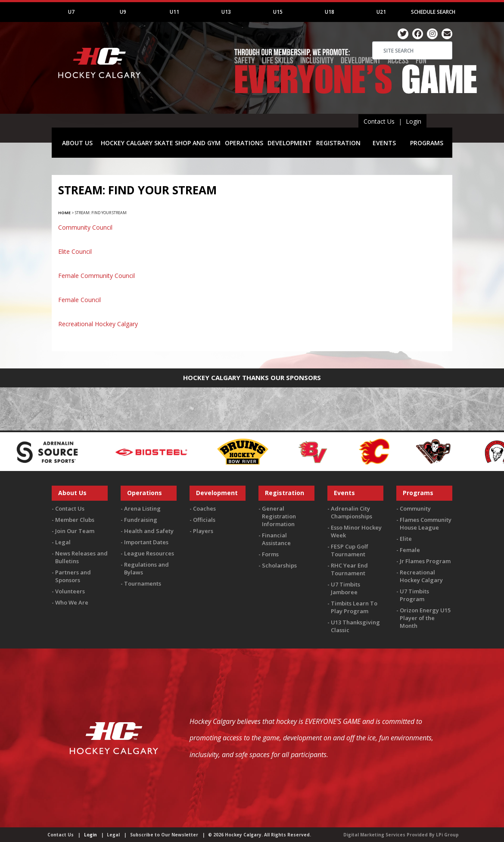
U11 (174, 12)
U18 (330, 12)
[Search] (412, 50)
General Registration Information (279, 516)
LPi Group (447, 835)
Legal (63, 542)
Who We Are (72, 602)
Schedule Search (433, 12)
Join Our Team (75, 531)
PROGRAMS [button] (427, 143)
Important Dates (146, 542)
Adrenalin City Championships (352, 512)
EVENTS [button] (384, 143)
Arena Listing (142, 508)
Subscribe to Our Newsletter (164, 835)
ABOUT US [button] (77, 143)
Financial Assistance (276, 539)
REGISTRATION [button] (338, 143)
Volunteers (70, 591)
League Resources (149, 553)
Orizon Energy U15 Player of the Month (425, 618)
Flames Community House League (426, 524)
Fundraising (141, 520)
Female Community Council (96, 276)
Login (414, 121)
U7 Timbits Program (414, 595)
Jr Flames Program (425, 561)
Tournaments (143, 583)
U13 (226, 12)
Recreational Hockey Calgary (98, 324)
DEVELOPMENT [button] (290, 143)
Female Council (79, 300)
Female (410, 550)
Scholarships (279, 565)
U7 (71, 12)
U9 (123, 12)
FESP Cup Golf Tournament (350, 550)
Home (64, 213)
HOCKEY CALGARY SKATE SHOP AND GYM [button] (161, 143)
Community (415, 508)
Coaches (204, 508)
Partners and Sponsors (73, 576)
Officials (204, 520)
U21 (381, 12)
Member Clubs (75, 520)
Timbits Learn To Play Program (354, 607)
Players (203, 531)
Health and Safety (149, 531)
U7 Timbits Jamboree (345, 588)
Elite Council (75, 251)
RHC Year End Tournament (349, 569)
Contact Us (379, 121)
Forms (270, 554)
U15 (278, 12)
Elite (406, 539)
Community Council (85, 227)
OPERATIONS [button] (244, 143)
